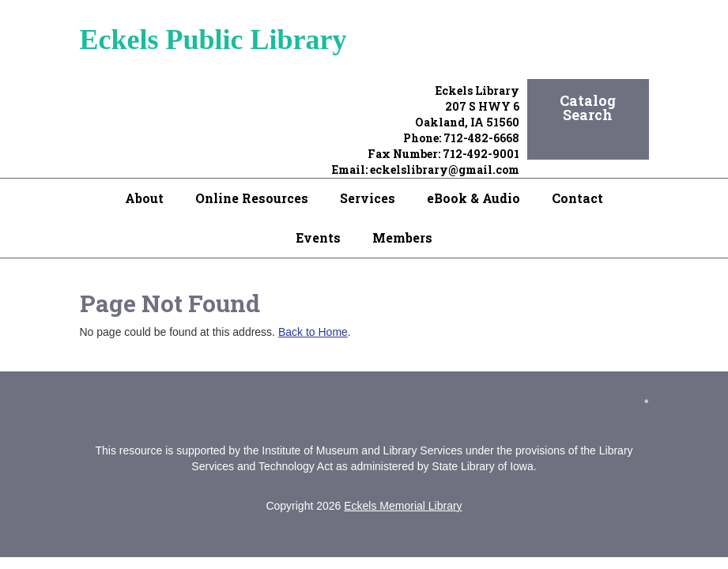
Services (368, 198)
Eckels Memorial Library (403, 506)
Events (318, 237)
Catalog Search (588, 107)
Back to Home (313, 332)
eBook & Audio (473, 198)
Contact (577, 198)
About (144, 198)
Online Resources (252, 198)
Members (402, 237)
